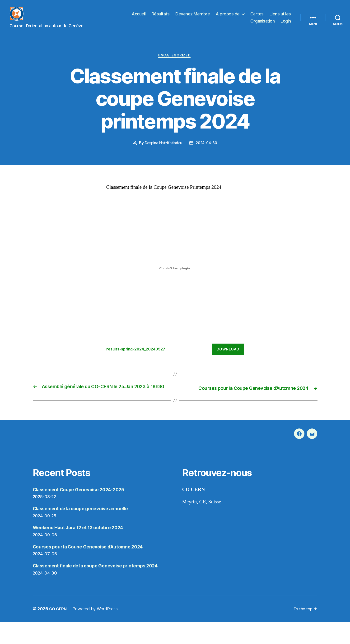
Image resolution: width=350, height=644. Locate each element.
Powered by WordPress (96, 631)
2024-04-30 (207, 151)
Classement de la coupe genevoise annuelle (85, 523)
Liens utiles (280, 17)
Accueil (139, 17)
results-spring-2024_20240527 (139, 357)
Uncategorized (175, 63)
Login (286, 25)
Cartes (257, 17)
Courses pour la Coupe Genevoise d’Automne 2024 (94, 561)
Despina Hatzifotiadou (163, 151)
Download (228, 357)
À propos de (228, 17)
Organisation (262, 25)
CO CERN (59, 631)
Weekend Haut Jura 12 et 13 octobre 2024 (83, 542)
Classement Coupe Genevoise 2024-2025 (83, 504)
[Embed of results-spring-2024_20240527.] (175, 276)
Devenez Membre (193, 17)
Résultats (161, 17)
